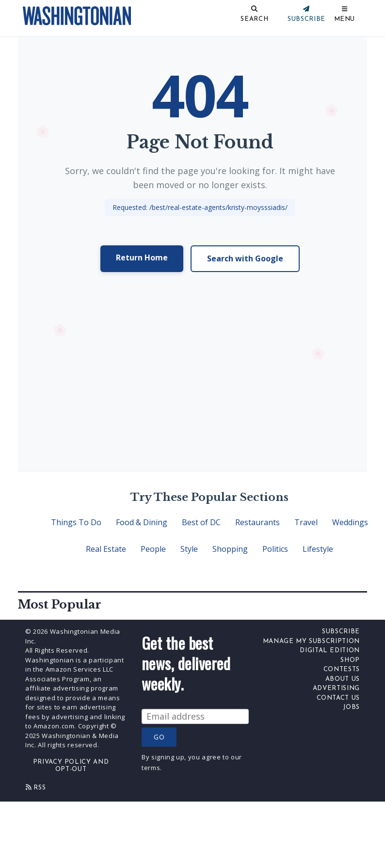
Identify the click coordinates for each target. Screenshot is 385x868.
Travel (306, 522)
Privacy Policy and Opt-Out (71, 766)
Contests (342, 669)
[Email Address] (195, 716)
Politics (275, 549)
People (153, 549)
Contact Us (338, 698)
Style (189, 549)
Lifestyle (318, 549)
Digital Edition (330, 651)
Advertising (336, 688)
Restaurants (257, 522)
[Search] (222, 16)
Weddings (350, 522)
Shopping (230, 549)
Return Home (142, 257)
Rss (36, 788)
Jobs (351, 707)
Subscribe (341, 632)
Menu (345, 19)
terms (151, 768)
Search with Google (245, 258)
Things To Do (76, 522)
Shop (350, 660)
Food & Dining (142, 522)
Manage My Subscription (311, 641)
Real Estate (106, 549)
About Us (343, 679)
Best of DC (201, 522)
